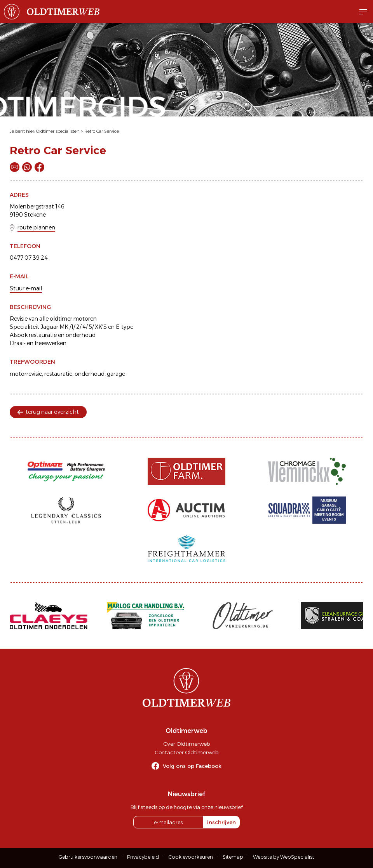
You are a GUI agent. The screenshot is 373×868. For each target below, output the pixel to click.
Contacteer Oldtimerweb (186, 752)
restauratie (58, 374)
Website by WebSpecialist (284, 857)
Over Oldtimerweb (186, 744)
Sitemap (233, 857)
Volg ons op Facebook (192, 766)
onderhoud (90, 374)
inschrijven (221, 822)
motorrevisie (26, 374)
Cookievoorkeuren (191, 857)
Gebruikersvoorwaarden (88, 857)
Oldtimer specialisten (58, 131)
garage (116, 374)
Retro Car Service (102, 131)
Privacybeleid (143, 857)
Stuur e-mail (26, 288)
